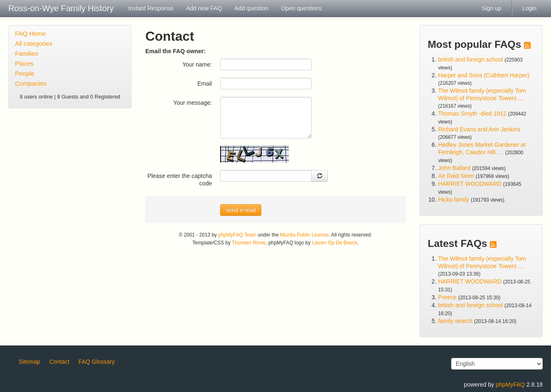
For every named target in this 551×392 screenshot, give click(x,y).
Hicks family (455, 200)
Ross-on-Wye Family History (61, 8)
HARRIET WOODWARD (470, 184)
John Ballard (454, 168)
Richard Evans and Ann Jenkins (479, 129)
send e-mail (241, 210)
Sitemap (29, 362)
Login (529, 8)
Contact (59, 362)
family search (456, 321)
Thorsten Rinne (249, 243)
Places (24, 63)
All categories (34, 43)
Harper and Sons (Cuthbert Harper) (484, 75)
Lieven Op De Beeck (334, 243)
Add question (252, 8)
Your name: (197, 64)
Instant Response (151, 8)
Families (27, 53)
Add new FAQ (204, 8)
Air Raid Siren (456, 176)
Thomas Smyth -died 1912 (472, 113)
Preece (447, 297)
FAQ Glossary (97, 362)
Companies (31, 83)
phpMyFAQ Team (237, 235)
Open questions (301, 8)
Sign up (491, 8)
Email (205, 84)
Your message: (192, 103)
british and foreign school (471, 59)
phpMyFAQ (510, 385)
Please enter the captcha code (180, 180)
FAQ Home (30, 33)
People (25, 73)
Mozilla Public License (304, 235)
